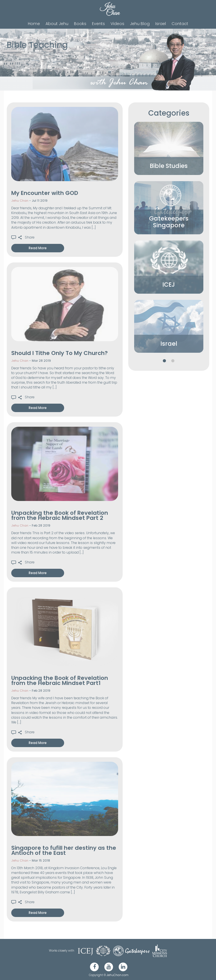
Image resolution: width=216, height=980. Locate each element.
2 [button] (173, 361)
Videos (117, 24)
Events (98, 24)
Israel (161, 24)
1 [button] (165, 361)
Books (80, 24)
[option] (169, 148)
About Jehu (57, 24)
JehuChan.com (118, 975)
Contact (180, 24)
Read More (38, 248)
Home (34, 24)
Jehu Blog (140, 24)
